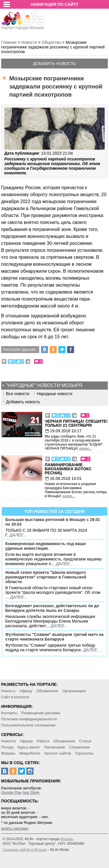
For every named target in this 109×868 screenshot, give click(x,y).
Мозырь (67, 839)
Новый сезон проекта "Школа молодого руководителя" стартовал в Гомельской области (46, 577)
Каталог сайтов (58, 753)
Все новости (18, 394)
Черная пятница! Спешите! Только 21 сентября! (76, 423)
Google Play (11, 792)
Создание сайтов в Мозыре (25, 850)
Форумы (8, 753)
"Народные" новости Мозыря (44, 385)
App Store (31, 792)
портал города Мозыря (23, 26)
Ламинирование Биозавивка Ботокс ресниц (68, 469)
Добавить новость (55, 64)
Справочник (80, 747)
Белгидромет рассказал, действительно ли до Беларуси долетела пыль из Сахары (52, 608)
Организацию (74, 691)
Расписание (55, 747)
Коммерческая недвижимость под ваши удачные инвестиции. (45, 546)
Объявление (47, 691)
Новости (8, 741)
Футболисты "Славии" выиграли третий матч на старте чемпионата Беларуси (54, 637)
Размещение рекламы (41, 713)
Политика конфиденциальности (29, 719)
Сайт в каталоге (15, 697)
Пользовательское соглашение (28, 725)
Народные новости (54, 394)
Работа (43, 741)
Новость (8, 691)
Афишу (26, 691)
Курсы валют (29, 747)
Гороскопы (84, 753)
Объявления (64, 741)
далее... (85, 449)
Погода (7, 747)
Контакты (9, 713)
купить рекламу (15, 828)
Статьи (85, 741)
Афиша (26, 741)
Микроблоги (30, 753)
